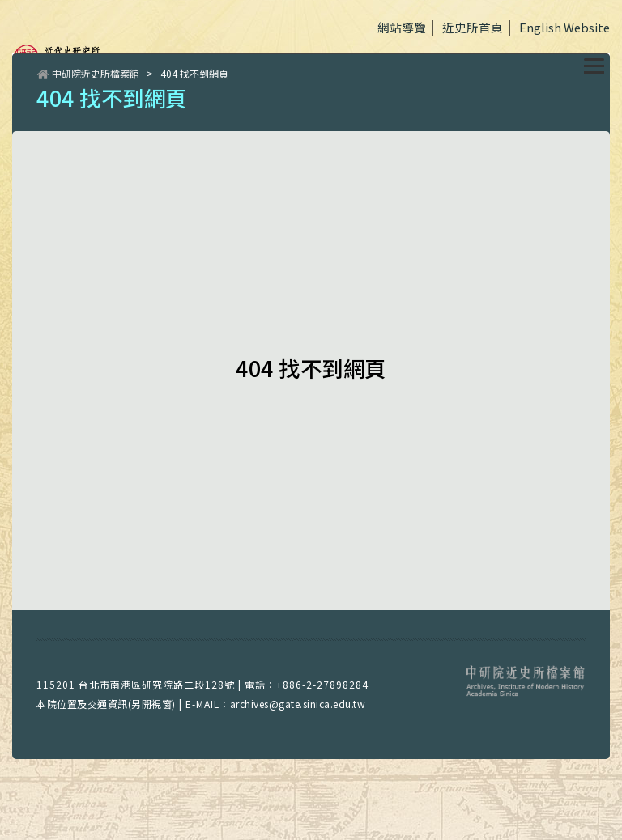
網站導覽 (402, 27)
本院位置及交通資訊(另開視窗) (106, 704)
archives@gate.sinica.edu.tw (298, 704)
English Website (564, 27)
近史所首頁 (473, 27)
